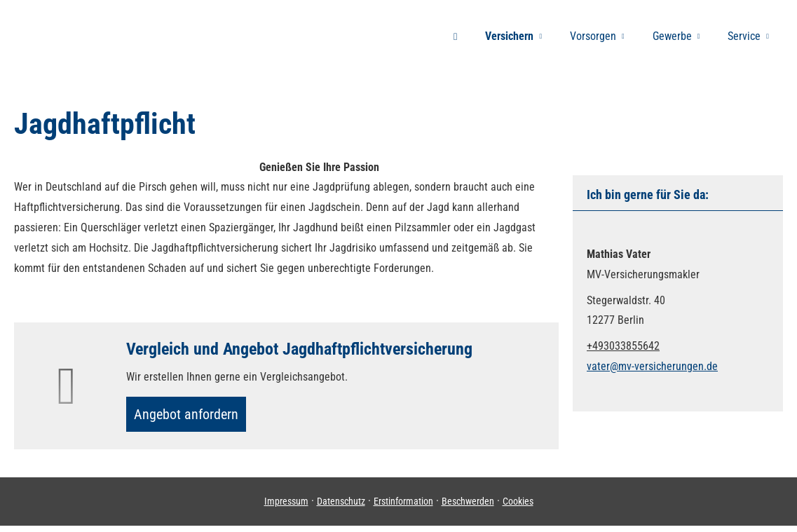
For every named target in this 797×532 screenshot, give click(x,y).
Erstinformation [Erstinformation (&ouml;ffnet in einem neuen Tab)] (403, 507)
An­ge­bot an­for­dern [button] (193, 417)
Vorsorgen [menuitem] (593, 36)
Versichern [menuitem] (509, 36)
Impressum (286, 507)
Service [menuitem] (744, 36)
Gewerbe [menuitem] (672, 36)
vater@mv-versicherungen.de (652, 366)
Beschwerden (468, 507)
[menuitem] (455, 36)
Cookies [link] (518, 507)
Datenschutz (341, 507)
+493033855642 (623, 346)
